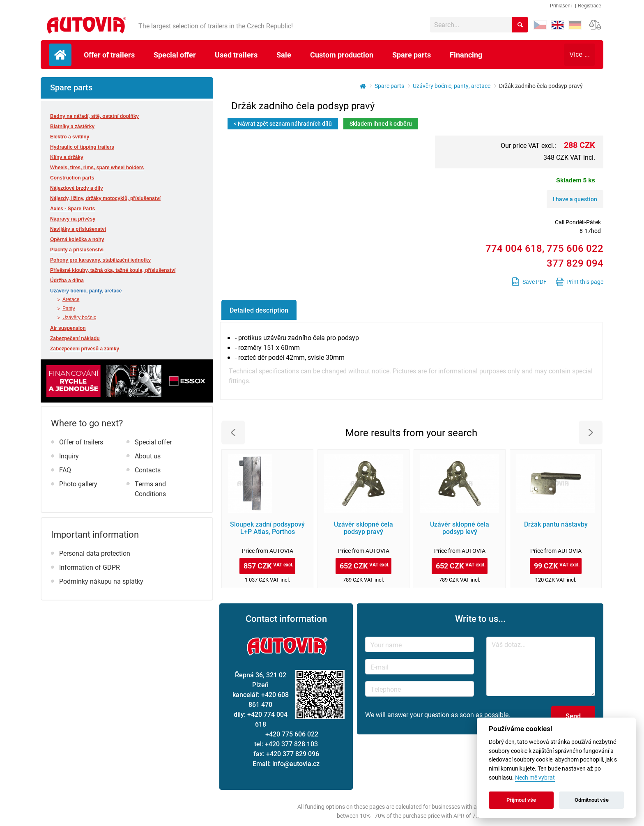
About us (148, 456)
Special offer (175, 55)
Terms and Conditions (150, 489)
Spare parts (412, 55)
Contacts (148, 470)
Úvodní (60, 55)
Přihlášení (561, 6)
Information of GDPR (90, 567)
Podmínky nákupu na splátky (101, 581)
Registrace (590, 6)
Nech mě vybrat (535, 778)
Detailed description (259, 310)
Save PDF (535, 282)
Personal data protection (95, 553)
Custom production (342, 55)
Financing (466, 55)
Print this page (585, 282)
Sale (284, 55)
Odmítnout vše (592, 800)
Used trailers (236, 55)
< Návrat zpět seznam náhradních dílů (283, 123)
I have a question (575, 199)
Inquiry (69, 456)
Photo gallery (78, 484)
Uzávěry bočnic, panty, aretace (452, 86)
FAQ (65, 470)
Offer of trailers (109, 55)
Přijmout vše (521, 800)
